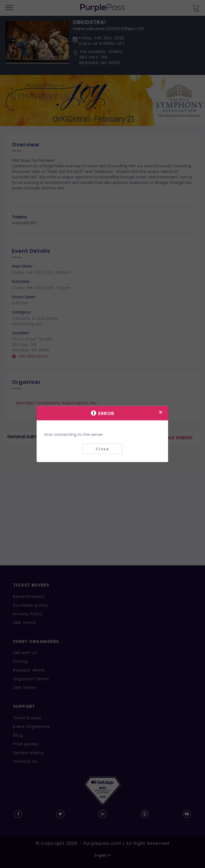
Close (102, 449)
